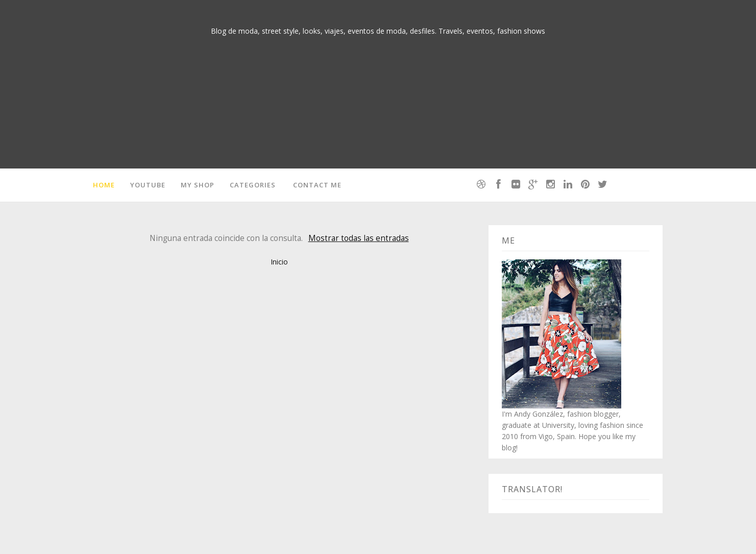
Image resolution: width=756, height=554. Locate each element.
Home (104, 185)
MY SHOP (198, 185)
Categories (253, 185)
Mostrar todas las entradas (359, 238)
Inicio (279, 262)
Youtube (148, 185)
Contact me (317, 185)
